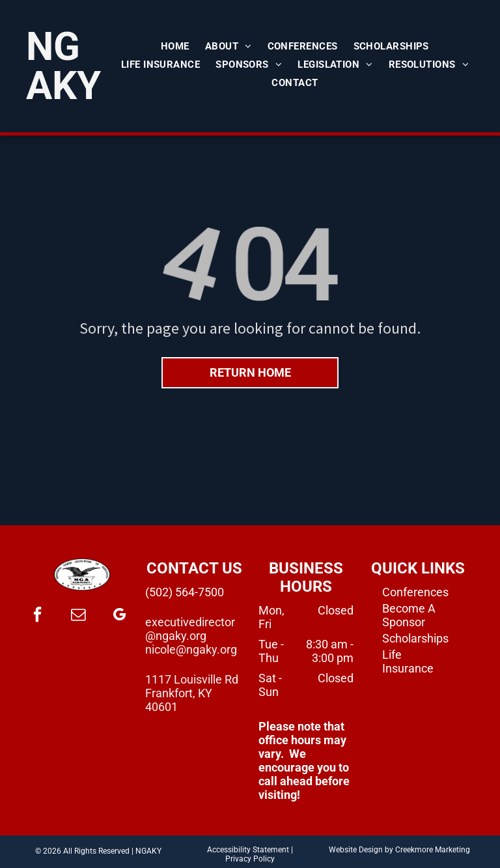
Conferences (415, 592)
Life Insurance (408, 661)
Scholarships (415, 638)
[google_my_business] (119, 616)
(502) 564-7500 (185, 592)
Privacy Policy (250, 859)
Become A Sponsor (409, 615)
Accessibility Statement (248, 850)
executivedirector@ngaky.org (190, 629)
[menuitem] (175, 46)
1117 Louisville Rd (192, 679)
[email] (78, 616)
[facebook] (37, 616)
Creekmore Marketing (433, 850)
